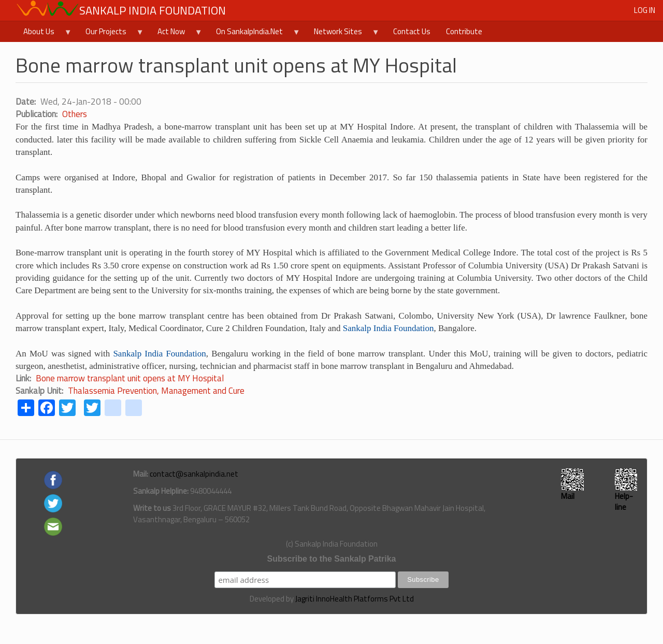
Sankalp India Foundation (153, 10)
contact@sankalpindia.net (194, 474)
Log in (645, 10)
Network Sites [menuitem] (343, 34)
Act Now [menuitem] (176, 34)
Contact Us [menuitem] (412, 31)
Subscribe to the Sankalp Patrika (332, 559)
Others (75, 114)
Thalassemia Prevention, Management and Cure (156, 391)
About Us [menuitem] (44, 34)
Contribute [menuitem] (464, 31)
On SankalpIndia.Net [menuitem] (254, 34)
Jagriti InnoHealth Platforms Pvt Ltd (355, 599)
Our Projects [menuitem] (111, 34)
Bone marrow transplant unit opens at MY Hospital (130, 378)
